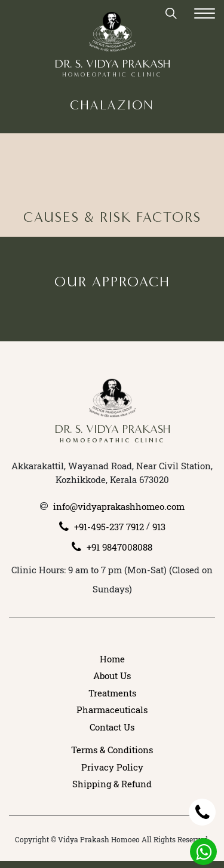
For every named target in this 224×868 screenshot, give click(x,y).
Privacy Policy (112, 767)
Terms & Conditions (112, 750)
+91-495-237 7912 (109, 527)
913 (159, 527)
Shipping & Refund (112, 784)
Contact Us (112, 727)
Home (112, 659)
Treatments (112, 693)
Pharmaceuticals (112, 710)
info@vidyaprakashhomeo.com (119, 506)
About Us (112, 676)
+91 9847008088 (119, 547)
